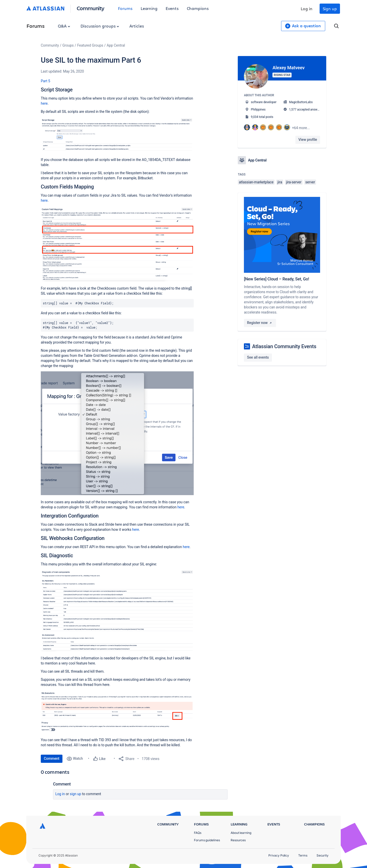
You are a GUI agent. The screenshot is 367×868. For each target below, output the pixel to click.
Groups (68, 45)
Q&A (64, 26)
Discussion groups (100, 26)
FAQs (198, 833)
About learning (241, 833)
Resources (238, 840)
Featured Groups (90, 45)
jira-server (294, 182)
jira (280, 182)
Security (323, 855)
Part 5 (45, 81)
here (44, 103)
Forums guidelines (207, 840)
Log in (307, 9)
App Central (116, 45)
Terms (303, 855)
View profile (308, 140)
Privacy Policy (279, 855)
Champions (198, 8)
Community (91, 8)
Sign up (330, 9)
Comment (52, 758)
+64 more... (301, 128)
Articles (137, 26)
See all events (258, 357)
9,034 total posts (262, 117)
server (310, 182)
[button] (117, 135)
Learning (149, 8)
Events (172, 8)
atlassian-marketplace (256, 182)
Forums (125, 8)
